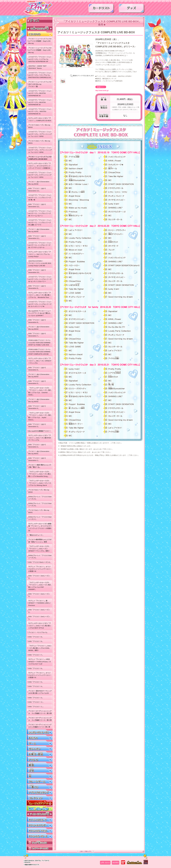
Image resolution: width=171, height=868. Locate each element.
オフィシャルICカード (40, 819)
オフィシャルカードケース (40, 836)
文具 (40, 770)
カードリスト (101, 9)
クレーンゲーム (40, 781)
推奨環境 (116, 863)
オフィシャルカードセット (40, 830)
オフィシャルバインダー (40, 825)
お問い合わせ (105, 863)
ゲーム (40, 743)
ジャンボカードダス (40, 732)
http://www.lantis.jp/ (102, 90)
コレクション (40, 797)
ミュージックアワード (40, 803)
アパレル (40, 759)
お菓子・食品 (40, 754)
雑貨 (40, 765)
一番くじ (40, 787)
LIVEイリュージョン (40, 808)
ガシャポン (40, 748)
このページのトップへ (86, 851)
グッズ (132, 9)
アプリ (40, 792)
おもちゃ (40, 737)
